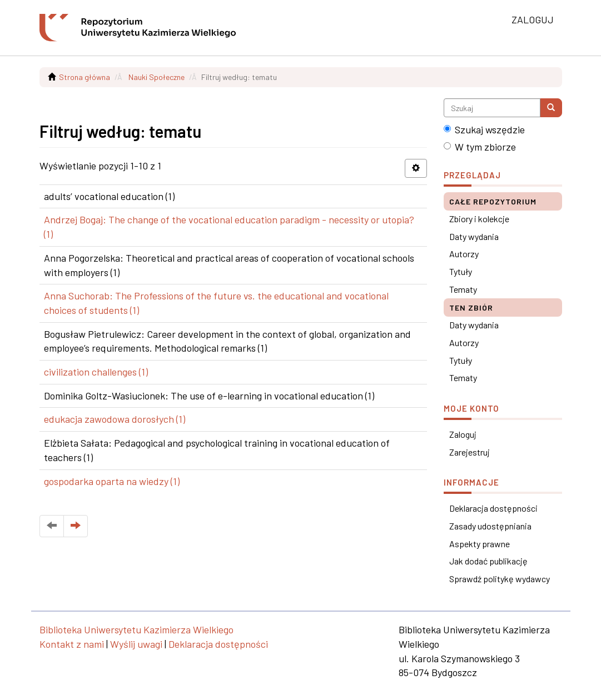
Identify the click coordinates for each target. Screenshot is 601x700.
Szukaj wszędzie (484, 129)
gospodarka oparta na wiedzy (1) (112, 481)
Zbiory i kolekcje (479, 219)
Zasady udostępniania (490, 526)
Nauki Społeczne (157, 77)
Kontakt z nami (72, 644)
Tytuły (461, 271)
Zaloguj (463, 434)
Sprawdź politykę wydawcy (500, 579)
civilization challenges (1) (96, 372)
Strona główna (85, 77)
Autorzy (464, 254)
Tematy (463, 289)
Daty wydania (474, 236)
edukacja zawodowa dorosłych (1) (115, 419)
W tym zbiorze (480, 147)
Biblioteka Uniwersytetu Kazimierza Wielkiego (136, 629)
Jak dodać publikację (488, 561)
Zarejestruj (470, 452)
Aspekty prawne (480, 544)
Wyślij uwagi (136, 644)
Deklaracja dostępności (493, 508)
